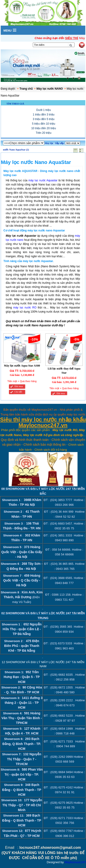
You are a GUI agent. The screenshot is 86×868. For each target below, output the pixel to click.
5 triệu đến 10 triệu (43, 124)
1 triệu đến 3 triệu (44, 115)
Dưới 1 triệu (43, 110)
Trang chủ (26, 89)
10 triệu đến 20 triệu (44, 128)
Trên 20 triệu (44, 133)
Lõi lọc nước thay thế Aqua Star (64, 371)
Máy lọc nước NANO (50, 89)
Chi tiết (18, 392)
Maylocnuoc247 (75, 862)
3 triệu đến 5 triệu (44, 119)
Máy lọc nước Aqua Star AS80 (22, 366)
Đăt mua (19, 386)
